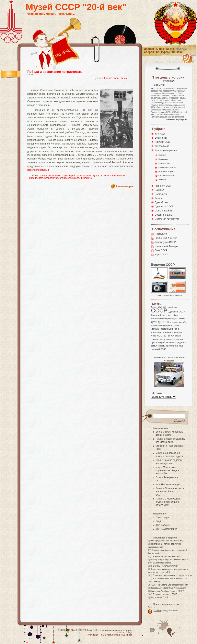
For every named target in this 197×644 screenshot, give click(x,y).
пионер (169, 339)
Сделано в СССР (164, 207)
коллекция (156, 332)
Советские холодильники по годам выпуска (172, 575)
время (169, 318)
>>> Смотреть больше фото (169, 296)
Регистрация (162, 517)
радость (173, 342)
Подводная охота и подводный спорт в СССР (170, 492)
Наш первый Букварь (166, 246)
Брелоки (162, 155)
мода (154, 336)
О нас (160, 49)
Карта (170, 49)
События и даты (164, 215)
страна (175, 346)
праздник (178, 339)
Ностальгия (161, 194)
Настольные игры (171, 485)
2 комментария (125, 186)
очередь (155, 339)
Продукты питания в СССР (165, 594)
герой (72, 175)
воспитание (54, 175)
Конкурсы (163, 52)
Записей (163, 525)
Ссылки (177, 52)
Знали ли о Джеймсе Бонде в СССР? (167, 591)
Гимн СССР (161, 250)
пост (41, 178)
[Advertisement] (76, 86)
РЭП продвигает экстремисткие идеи (167, 541)
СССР (159, 310)
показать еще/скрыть (177, 120)
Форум (181, 49)
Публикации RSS (95, 635)
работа (165, 342)
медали (87, 175)
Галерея (148, 52)
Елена (159, 432)
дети (79, 175)
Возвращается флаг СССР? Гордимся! (168, 588)
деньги (182, 318)
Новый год (172, 307)
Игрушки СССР (163, 142)
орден (108, 175)
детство (164, 322)
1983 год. (157, 582)
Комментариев (166, 529)
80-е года (160, 134)
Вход (158, 521)
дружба (183, 322)
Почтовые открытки (167, 171)
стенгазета (65, 178)
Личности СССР (164, 186)
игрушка (175, 325)
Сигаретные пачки (166, 176)
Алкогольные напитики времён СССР (170, 579)
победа (33, 178)
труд (181, 346)
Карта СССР (162, 255)
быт (169, 315)
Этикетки (162, 180)
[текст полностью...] (38, 170)
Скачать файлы (163, 211)
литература (168, 332)
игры (162, 329)
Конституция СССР (165, 242)
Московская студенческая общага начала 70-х (167, 470)
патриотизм (119, 175)
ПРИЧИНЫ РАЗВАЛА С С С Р (164, 566)
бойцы (43, 175)
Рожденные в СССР (166, 238)
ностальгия (165, 335)
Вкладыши (163, 159)
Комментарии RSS (116, 635)
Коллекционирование (166, 150)
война (175, 315)
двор (176, 318)
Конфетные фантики (168, 167)
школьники (87, 178)
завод (162, 325)
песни (162, 339)
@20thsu (157, 610)
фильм (154, 349)
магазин (178, 332)
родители (182, 342)
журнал (155, 325)
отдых (178, 336)
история (170, 329)
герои (65, 175)
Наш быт (125, 78)
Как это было (111, 78)
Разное (159, 198)
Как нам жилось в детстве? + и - (166, 556)
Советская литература (167, 219)
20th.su (120, 632)
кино (177, 329)
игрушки (155, 329)
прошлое (156, 342)
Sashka (128, 630)
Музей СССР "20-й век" (76, 7)
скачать (161, 346)
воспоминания (158, 318)
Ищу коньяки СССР (159, 597)
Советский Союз (159, 315)
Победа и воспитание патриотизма (54, 72)
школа (76, 178)
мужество (98, 175)
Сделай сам (161, 202)
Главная (148, 49)
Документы (161, 138)
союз (168, 346)
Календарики (164, 163)
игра (168, 325)
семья (154, 346)
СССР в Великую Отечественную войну (169, 585)
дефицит (174, 322)
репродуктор (51, 178)
